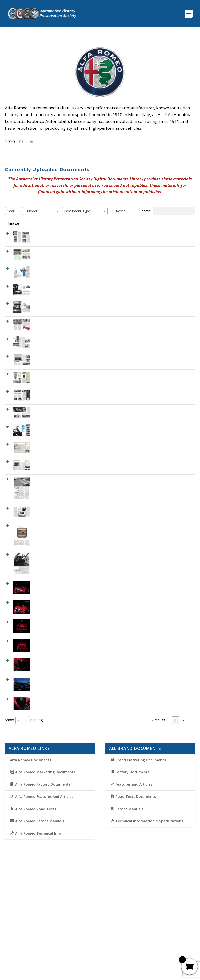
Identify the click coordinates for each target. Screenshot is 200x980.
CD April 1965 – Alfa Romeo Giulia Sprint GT (42, 655)
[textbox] (12, 211)
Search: (167, 211)
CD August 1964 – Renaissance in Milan (43, 626)
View (183, 240)
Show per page (25, 827)
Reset (121, 211)
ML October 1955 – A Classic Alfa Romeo (43, 476)
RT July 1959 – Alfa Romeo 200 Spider (43, 455)
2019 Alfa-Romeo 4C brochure (39, 810)
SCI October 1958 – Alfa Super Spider (40, 244)
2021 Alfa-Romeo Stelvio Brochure (42, 705)
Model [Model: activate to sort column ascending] (124, 223)
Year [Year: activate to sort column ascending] (67, 223)
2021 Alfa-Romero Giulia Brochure (41, 684)
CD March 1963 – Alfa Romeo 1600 (43, 576)
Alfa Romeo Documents (30, 867)
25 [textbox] (20, 827)
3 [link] (191, 827)
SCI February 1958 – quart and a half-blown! (44, 360)
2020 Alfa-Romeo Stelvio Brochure (42, 747)
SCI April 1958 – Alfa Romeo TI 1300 (43, 434)
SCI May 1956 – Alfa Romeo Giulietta (43, 292)
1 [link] (176, 827)
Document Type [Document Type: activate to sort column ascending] (153, 226)
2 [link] (183, 827)
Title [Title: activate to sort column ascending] (34, 223)
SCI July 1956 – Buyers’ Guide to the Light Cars (43, 313)
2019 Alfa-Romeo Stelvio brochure (42, 789)
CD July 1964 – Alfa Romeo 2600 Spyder (42, 605)
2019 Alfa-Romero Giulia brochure (41, 768)
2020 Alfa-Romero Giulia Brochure (41, 726)
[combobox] (14, 211)
